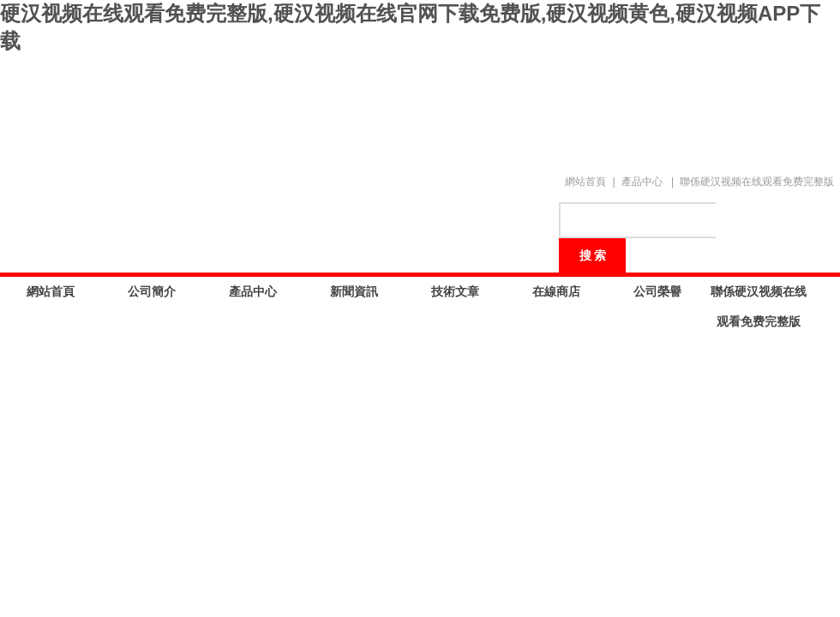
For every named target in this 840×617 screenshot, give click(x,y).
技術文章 (455, 291)
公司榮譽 (657, 291)
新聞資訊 (354, 291)
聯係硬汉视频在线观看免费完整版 (757, 182)
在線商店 (556, 291)
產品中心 (642, 182)
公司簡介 (152, 291)
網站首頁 (585, 182)
